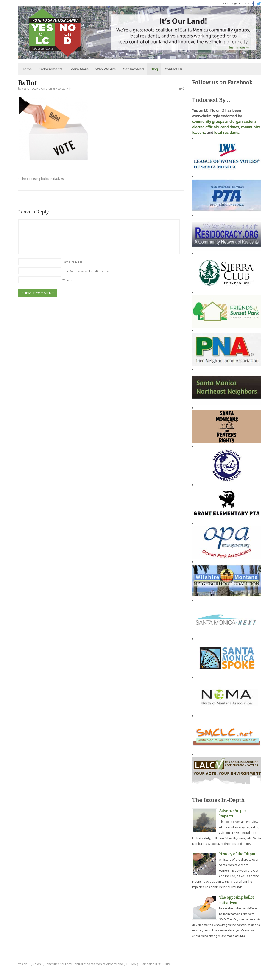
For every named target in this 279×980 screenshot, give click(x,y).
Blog (154, 69)
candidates (230, 127)
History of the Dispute (238, 854)
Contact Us (173, 69)
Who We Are (105, 69)
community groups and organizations (224, 121)
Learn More (79, 69)
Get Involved (133, 69)
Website (67, 280)
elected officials (205, 127)
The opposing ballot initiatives (41, 179)
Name (73, 262)
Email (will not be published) (87, 271)
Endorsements (50, 69)
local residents (227, 133)
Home (26, 69)
